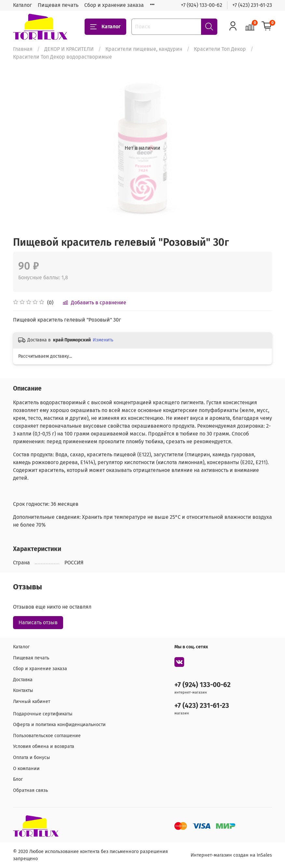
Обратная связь (30, 790)
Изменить (103, 340)
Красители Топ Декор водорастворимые (62, 57)
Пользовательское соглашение (47, 736)
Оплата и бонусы (32, 758)
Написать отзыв (38, 622)
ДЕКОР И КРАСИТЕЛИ (69, 49)
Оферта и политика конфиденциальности (59, 725)
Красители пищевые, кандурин (144, 49)
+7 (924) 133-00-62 (202, 5)
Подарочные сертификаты (43, 714)
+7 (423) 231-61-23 (252, 5)
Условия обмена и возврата (44, 746)
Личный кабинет (32, 702)
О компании (26, 769)
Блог (18, 779)
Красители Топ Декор (220, 49)
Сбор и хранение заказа (114, 5)
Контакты (23, 690)
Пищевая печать (58, 5)
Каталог (22, 5)
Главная (23, 49)
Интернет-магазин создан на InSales (231, 855)
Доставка (23, 680)
